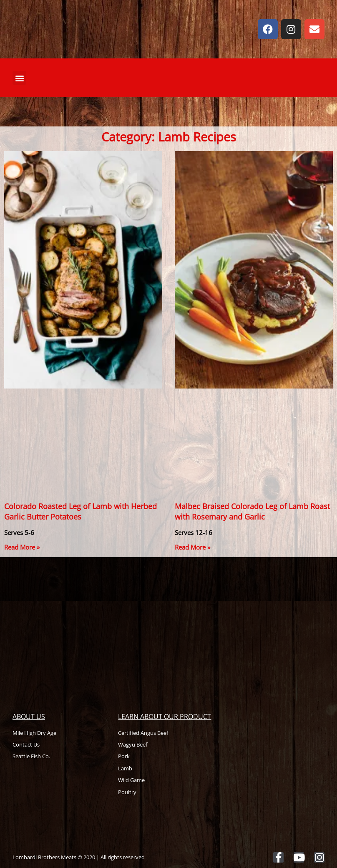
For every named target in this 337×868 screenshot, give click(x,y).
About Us (29, 717)
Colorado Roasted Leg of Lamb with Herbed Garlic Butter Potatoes (80, 511)
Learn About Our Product (165, 717)
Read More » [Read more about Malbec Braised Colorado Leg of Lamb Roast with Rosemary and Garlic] (192, 547)
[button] (19, 78)
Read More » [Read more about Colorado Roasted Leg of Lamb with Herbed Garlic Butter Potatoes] (22, 547)
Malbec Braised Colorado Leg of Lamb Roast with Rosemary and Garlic (252, 511)
